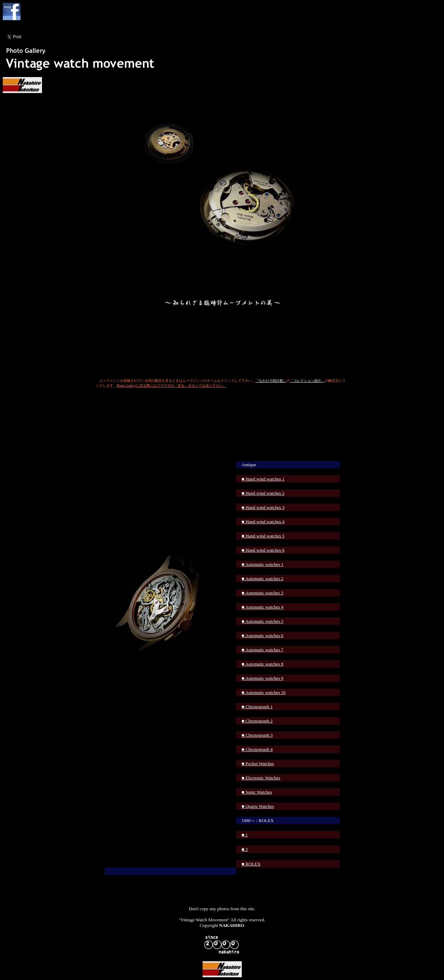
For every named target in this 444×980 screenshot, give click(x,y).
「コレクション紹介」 (307, 381)
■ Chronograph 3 (257, 735)
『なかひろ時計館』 (271, 381)
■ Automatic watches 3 (263, 593)
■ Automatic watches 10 (264, 692)
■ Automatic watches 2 (263, 579)
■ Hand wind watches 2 (263, 493)
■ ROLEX (251, 864)
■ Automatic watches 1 (263, 564)
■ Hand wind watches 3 (263, 507)
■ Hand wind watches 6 (263, 550)
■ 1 (245, 835)
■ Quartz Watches (258, 806)
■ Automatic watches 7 (263, 650)
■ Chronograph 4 (257, 749)
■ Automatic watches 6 (263, 635)
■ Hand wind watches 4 (263, 522)
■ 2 (245, 849)
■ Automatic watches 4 (263, 607)
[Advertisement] (222, 414)
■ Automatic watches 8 (263, 664)
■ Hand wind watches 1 (263, 479)
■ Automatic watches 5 (263, 621)
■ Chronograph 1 (257, 707)
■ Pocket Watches (258, 764)
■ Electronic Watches (261, 778)
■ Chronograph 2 (257, 721)
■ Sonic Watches (257, 792)
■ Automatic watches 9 (263, 678)
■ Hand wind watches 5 (263, 536)
